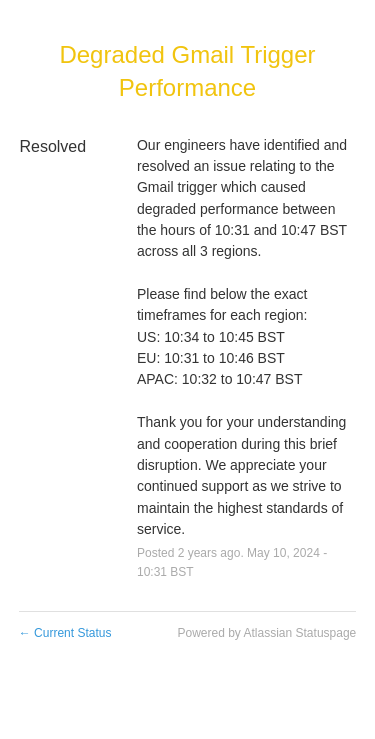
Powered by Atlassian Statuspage (266, 633)
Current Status (65, 633)
